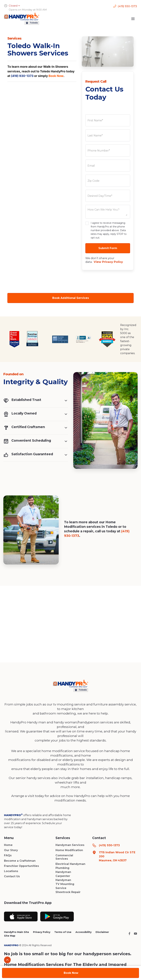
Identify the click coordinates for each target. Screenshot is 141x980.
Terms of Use (63, 932)
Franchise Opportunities (21, 866)
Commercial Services (64, 857)
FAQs (8, 855)
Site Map (10, 936)
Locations (11, 871)
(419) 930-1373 (22, 76)
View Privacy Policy (108, 262)
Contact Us (12, 876)
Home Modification (69, 850)
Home (8, 845)
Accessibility (83, 932)
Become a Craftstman (20, 861)
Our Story (11, 850)
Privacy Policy (42, 932)
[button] (133, 19)
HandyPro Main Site (17, 932)
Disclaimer (102, 932)
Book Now (56, 76)
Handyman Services (70, 845)
